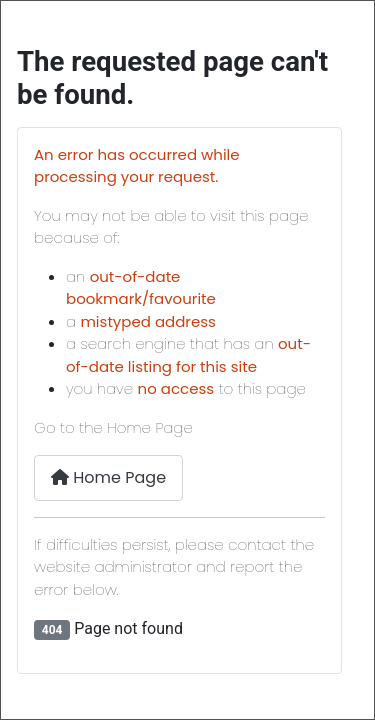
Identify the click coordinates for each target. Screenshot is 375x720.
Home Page (108, 477)
